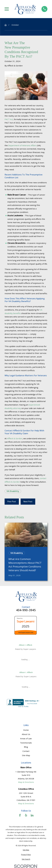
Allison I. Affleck (26, 645)
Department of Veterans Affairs (22, 145)
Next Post (28, 502)
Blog (26, 747)
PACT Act (9, 119)
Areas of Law (26, 738)
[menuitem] (26, 850)
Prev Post (12, 502)
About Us (26, 734)
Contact (26, 751)
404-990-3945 (26, 610)
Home (26, 730)
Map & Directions (26, 782)
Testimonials (26, 743)
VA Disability (13, 491)
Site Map (26, 755)
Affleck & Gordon (15, 438)
